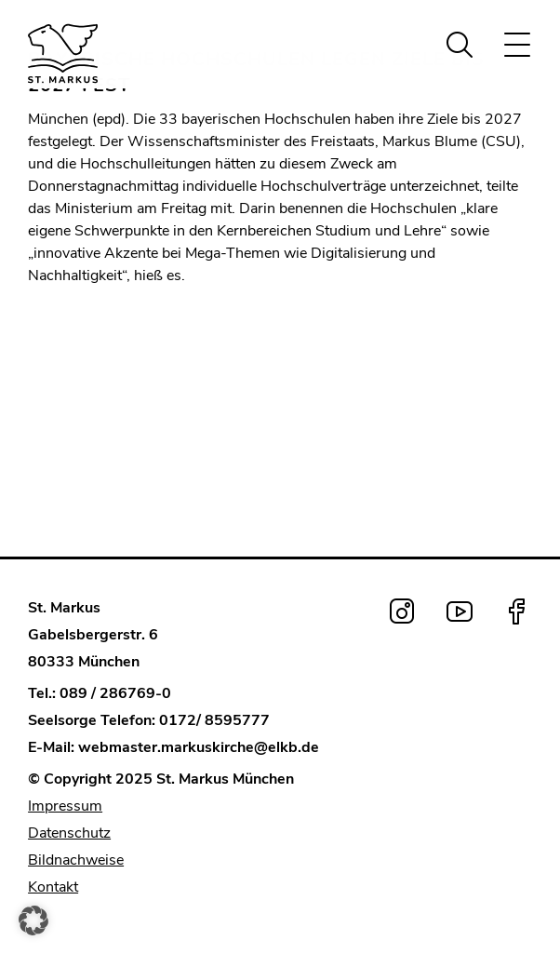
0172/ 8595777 (214, 720)
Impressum (65, 806)
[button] (33, 920)
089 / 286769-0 (115, 693)
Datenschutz (69, 833)
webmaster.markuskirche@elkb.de (199, 747)
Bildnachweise (76, 860)
